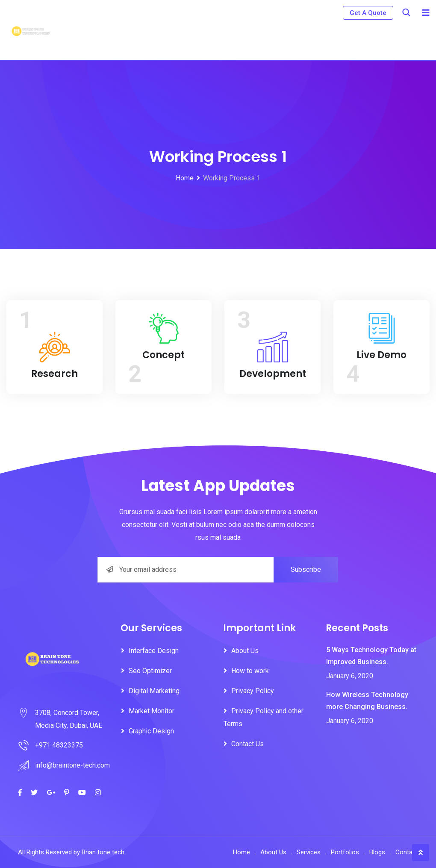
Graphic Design (151, 731)
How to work (250, 671)
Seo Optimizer (150, 671)
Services (309, 852)
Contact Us (247, 744)
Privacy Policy (253, 691)
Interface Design (154, 651)
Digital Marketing (154, 691)
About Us (245, 651)
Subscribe (306, 569)
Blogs (377, 852)
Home (242, 852)
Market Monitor (152, 711)
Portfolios (345, 852)
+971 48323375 (59, 745)
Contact (407, 852)
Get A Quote (368, 13)
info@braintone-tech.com (72, 765)
